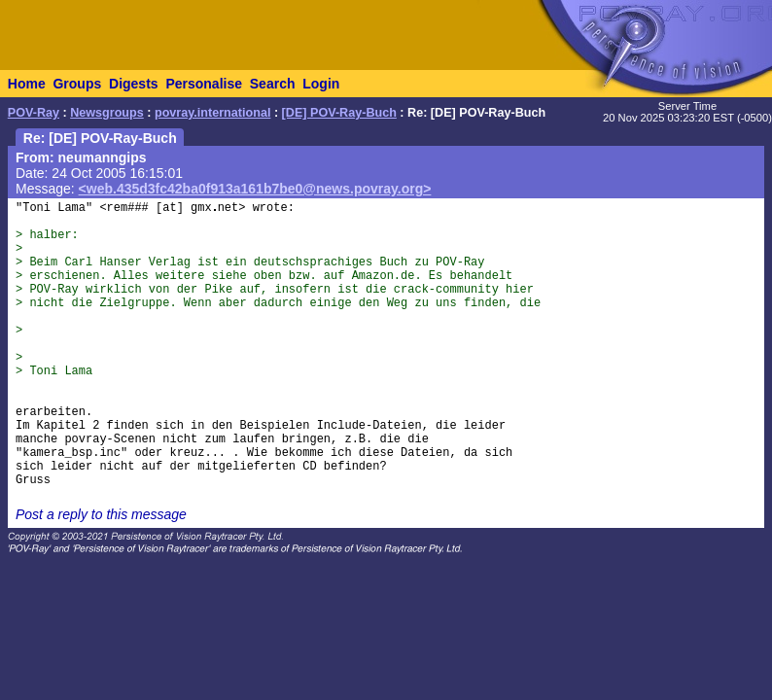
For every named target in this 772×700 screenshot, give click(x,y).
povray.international (212, 113)
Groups (77, 84)
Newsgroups (107, 113)
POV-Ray (34, 113)
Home (27, 84)
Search (273, 84)
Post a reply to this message (101, 514)
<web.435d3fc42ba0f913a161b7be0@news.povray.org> (255, 189)
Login (321, 84)
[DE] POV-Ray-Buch (339, 113)
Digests (134, 84)
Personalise (204, 84)
